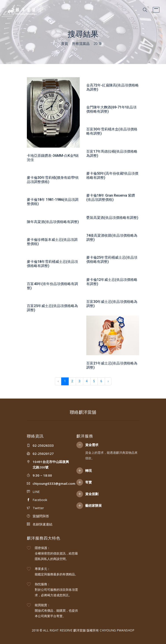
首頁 (65, 44)
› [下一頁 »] (108, 381)
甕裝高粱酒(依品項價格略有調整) (112, 218)
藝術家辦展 (93, 505)
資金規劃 (92, 494)
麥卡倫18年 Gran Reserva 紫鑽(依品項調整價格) (111, 198)
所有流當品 (81, 44)
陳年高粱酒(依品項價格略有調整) (53, 222)
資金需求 (92, 445)
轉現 (89, 470)
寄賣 (89, 482)
